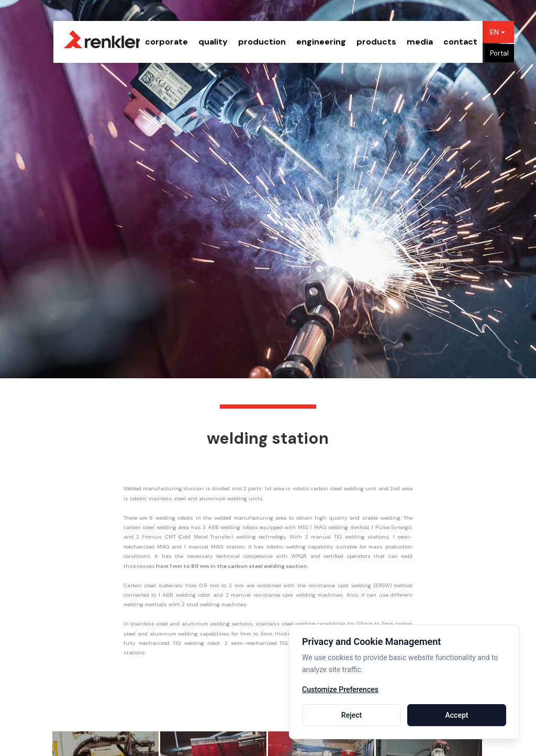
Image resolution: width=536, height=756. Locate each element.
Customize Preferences (340, 690)
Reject (351, 715)
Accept (457, 715)
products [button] (376, 42)
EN (498, 32)
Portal (499, 53)
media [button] (420, 42)
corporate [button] (166, 42)
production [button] (262, 42)
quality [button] (213, 42)
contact (460, 42)
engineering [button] (321, 42)
